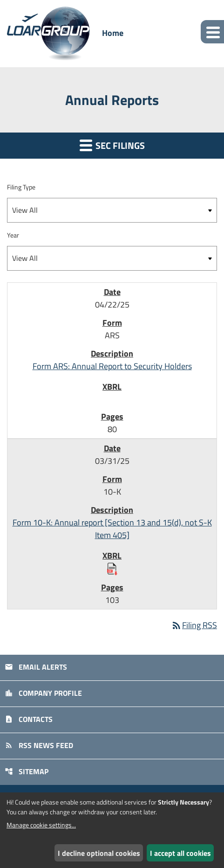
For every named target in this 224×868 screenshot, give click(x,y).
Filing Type (21, 187)
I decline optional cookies (99, 853)
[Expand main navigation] (212, 32)
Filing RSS (194, 625)
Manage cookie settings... (41, 825)
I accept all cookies (180, 853)
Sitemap (27, 771)
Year (13, 235)
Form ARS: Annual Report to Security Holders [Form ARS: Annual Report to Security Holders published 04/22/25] (112, 366)
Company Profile (43, 693)
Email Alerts (36, 667)
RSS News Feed (39, 745)
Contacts (29, 719)
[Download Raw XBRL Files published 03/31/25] (112, 568)
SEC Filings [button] (112, 145)
